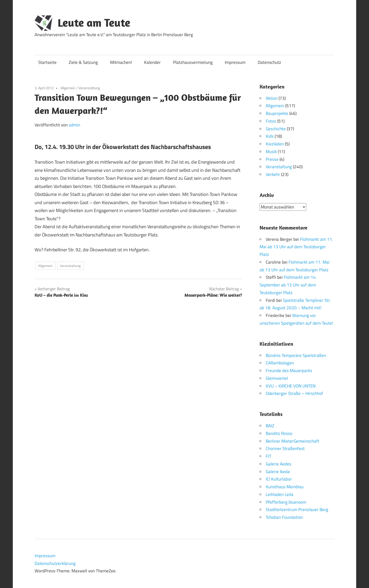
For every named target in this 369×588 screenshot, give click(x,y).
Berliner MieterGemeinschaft (293, 441)
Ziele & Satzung (83, 62)
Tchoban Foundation (284, 517)
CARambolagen (280, 363)
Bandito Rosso (279, 433)
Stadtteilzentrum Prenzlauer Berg (297, 510)
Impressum (235, 62)
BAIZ (270, 426)
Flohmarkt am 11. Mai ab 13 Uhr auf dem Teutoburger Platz (296, 247)
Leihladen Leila (280, 494)
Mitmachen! (121, 62)
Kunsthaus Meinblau (285, 487)
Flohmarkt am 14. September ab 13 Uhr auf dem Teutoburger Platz (288, 285)
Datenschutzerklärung (55, 563)
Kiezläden (275, 144)
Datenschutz (269, 62)
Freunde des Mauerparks (289, 371)
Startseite (47, 62)
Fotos (271, 121)
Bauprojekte (277, 113)
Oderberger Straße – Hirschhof (294, 393)
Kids (270, 136)
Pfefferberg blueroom (286, 502)
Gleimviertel (277, 378)
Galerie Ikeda (278, 471)
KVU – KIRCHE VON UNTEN (291, 386)
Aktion (272, 98)
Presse (272, 159)
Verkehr (273, 174)
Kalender (152, 62)
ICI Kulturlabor (279, 479)
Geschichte (276, 129)
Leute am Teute (94, 23)
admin (74, 125)
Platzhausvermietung (193, 62)
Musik (271, 152)
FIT (269, 456)
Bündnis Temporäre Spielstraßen (296, 355)
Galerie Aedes (279, 464)
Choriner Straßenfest (285, 449)
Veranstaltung (89, 88)
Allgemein (68, 88)
